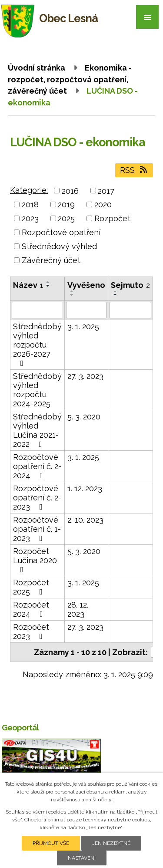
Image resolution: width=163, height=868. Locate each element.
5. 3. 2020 (84, 417)
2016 (70, 191)
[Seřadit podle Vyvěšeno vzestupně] (72, 291)
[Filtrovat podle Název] (37, 310)
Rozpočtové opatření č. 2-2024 (37, 466)
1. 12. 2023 (85, 488)
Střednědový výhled (59, 246)
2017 (106, 191)
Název (28, 285)
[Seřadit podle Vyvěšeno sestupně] (72, 295)
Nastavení (82, 858)
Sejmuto (130, 285)
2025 (66, 218)
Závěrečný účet (51, 260)
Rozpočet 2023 (31, 632)
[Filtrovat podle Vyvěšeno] (86, 310)
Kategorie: (29, 190)
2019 (66, 204)
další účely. (99, 800)
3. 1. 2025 (83, 326)
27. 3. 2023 (85, 376)
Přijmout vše (51, 843)
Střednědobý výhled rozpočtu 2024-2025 (37, 390)
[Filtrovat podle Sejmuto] (130, 310)
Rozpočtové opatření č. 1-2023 (37, 529)
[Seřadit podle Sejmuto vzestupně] (116, 291)
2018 (30, 204)
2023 (30, 218)
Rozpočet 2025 (31, 587)
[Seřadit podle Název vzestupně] (48, 282)
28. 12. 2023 (78, 609)
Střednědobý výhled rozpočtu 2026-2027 (37, 344)
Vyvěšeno (86, 285)
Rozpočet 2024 (31, 609)
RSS (134, 170)
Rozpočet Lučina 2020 (35, 560)
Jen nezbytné (111, 843)
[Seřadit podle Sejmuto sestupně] (116, 295)
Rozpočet (112, 218)
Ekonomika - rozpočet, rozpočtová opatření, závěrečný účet (70, 79)
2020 (103, 204)
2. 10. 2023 (85, 520)
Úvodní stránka (37, 68)
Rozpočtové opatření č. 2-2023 (37, 498)
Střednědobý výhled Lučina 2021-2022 (37, 430)
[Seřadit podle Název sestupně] (48, 286)
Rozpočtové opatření (61, 232)
